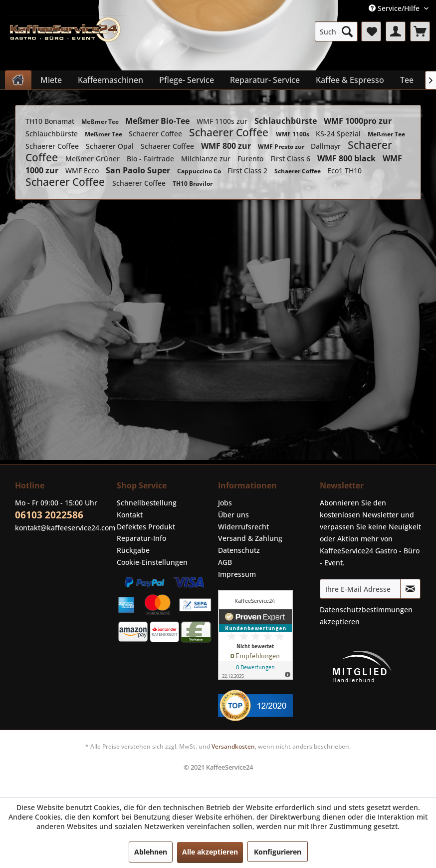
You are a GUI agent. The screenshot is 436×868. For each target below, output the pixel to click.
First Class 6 (291, 159)
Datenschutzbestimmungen (366, 610)
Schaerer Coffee (156, 134)
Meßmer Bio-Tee (158, 121)
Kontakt (130, 515)
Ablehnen (151, 852)
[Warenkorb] (420, 31)
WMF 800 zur (227, 146)
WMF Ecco (83, 171)
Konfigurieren (278, 852)
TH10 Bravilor (193, 184)
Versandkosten (233, 746)
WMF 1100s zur (223, 121)
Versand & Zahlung (250, 538)
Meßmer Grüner (94, 159)
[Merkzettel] (371, 31)
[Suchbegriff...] (336, 31)
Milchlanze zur (207, 159)
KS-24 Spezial (339, 134)
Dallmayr (327, 146)
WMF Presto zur (282, 147)
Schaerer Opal (111, 146)
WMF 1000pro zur (358, 121)
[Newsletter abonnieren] (410, 589)
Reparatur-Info (141, 538)
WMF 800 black (347, 158)
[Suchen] (347, 31)
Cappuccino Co (200, 171)
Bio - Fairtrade (151, 159)
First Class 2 (248, 171)
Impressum (237, 574)
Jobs (225, 503)
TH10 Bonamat (51, 121)
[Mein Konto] (396, 31)
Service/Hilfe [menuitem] (395, 8)
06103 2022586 (49, 515)
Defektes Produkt (146, 527)
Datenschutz (239, 550)
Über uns (233, 515)
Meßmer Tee (101, 122)
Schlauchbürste (287, 121)
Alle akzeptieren (210, 852)
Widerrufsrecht (243, 527)
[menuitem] (336, 31)
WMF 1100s (293, 134)
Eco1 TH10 (344, 171)
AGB (225, 562)
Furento (251, 159)
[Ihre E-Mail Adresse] (360, 589)
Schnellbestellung (147, 503)
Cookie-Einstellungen (152, 562)
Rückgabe (133, 550)
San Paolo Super (139, 170)
